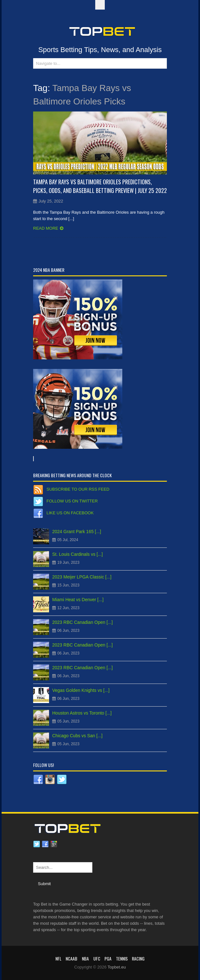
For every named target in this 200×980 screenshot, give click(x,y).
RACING (138, 958)
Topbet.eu (117, 967)
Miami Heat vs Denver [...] (78, 600)
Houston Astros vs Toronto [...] (82, 713)
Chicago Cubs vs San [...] (77, 736)
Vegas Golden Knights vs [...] (81, 690)
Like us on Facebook (70, 513)
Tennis (122, 958)
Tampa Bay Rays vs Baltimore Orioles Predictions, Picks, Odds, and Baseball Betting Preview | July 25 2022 (100, 186)
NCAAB (71, 958)
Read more (46, 228)
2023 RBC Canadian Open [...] (82, 622)
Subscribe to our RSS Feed (78, 489)
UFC (97, 958)
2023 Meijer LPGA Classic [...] (82, 577)
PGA (108, 958)
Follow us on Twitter (72, 501)
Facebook (45, 844)
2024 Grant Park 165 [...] (77, 532)
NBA (85, 958)
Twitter (37, 844)
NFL (58, 958)
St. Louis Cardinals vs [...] (78, 554)
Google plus (54, 844)
